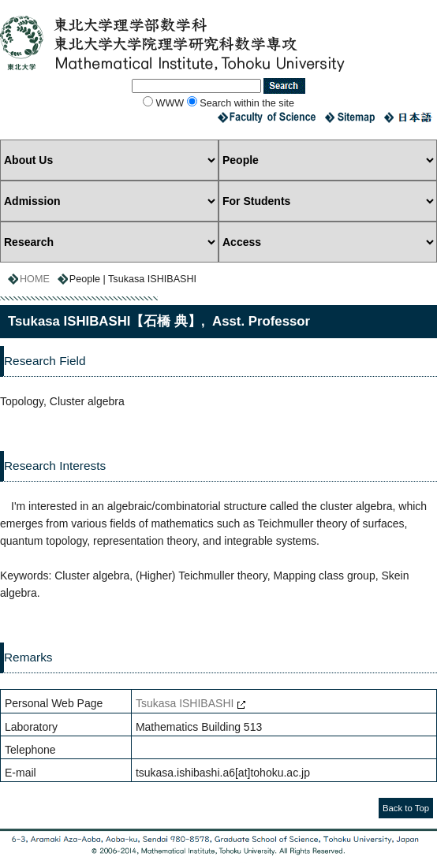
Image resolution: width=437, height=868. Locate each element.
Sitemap (350, 118)
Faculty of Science (267, 118)
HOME (35, 279)
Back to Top (406, 808)
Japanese (410, 118)
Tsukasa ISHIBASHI (185, 703)
